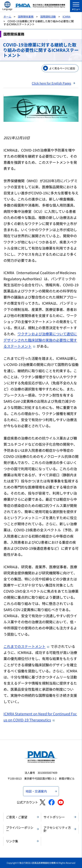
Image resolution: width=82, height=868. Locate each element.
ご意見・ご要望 (17, 817)
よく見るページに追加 (62, 68)
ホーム (7, 17)
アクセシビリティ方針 (57, 829)
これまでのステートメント (26, 646)
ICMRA (66, 17)
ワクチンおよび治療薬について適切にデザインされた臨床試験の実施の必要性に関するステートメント (40, 340)
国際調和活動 (48, 17)
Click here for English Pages (51, 83)
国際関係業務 (26, 17)
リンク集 (12, 841)
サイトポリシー (54, 817)
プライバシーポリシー (20, 829)
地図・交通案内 (36, 791)
